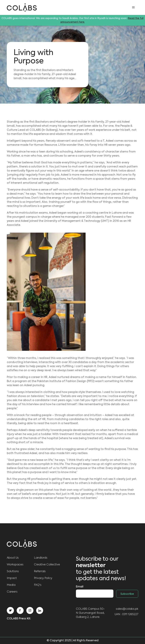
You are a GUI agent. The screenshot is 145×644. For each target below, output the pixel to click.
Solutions (13, 572)
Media (11, 585)
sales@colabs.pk (127, 609)
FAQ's (38, 585)
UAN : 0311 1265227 (126, 614)
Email (80, 587)
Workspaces (15, 565)
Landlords (41, 558)
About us (13, 558)
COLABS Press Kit (19, 619)
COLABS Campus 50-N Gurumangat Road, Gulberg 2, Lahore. (90, 613)
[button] (133, 7)
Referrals (40, 572)
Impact (12, 578)
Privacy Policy (43, 578)
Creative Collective (47, 565)
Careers (12, 592)
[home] (22, 7)
